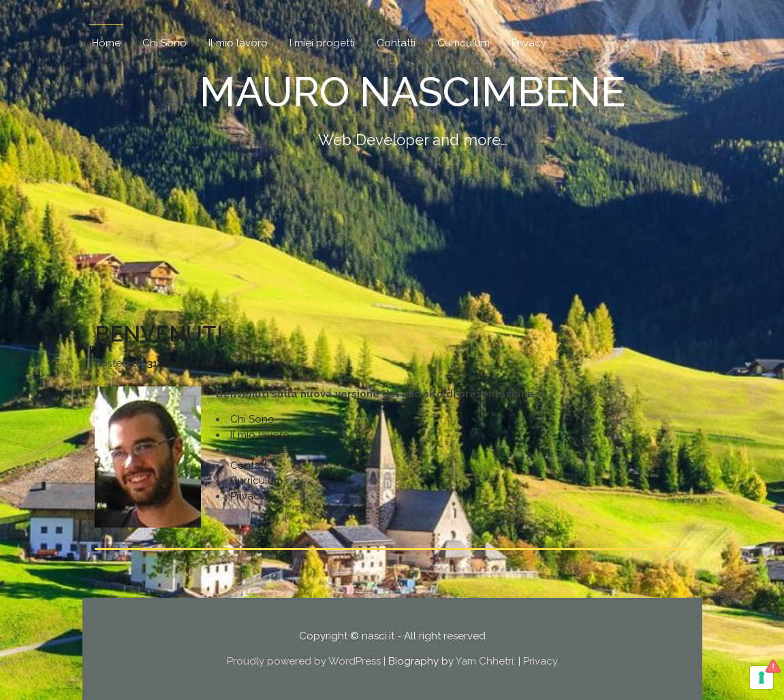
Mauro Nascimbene (412, 92)
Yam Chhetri (485, 661)
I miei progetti (322, 43)
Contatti (396, 43)
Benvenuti (159, 334)
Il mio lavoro (238, 43)
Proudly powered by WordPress (304, 661)
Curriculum (464, 43)
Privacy (529, 43)
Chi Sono (164, 43)
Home (106, 43)
